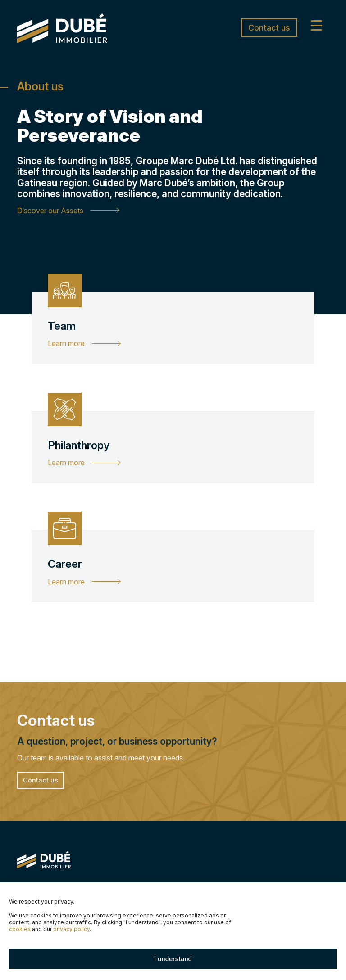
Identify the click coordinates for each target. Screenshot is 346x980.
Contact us (269, 28)
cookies (20, 929)
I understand (173, 959)
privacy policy (71, 929)
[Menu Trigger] (316, 25)
